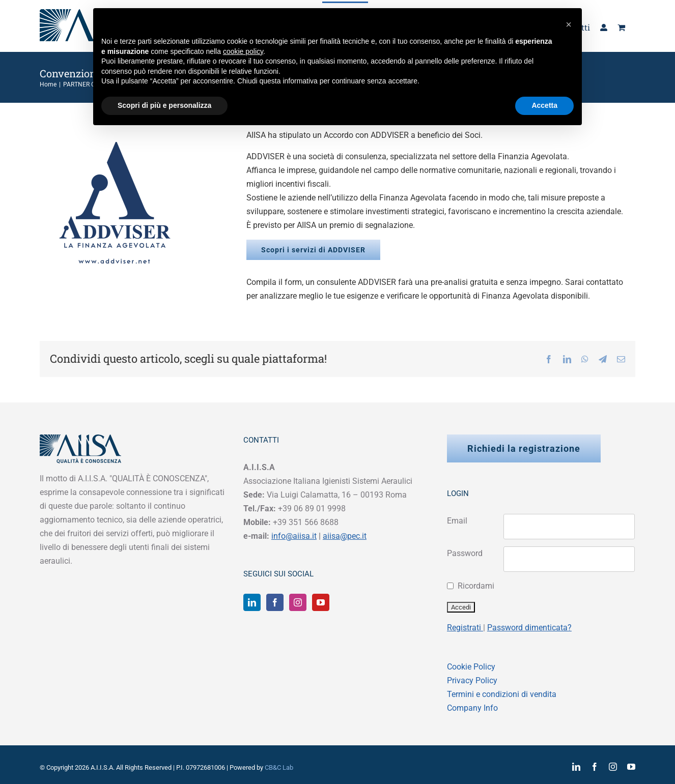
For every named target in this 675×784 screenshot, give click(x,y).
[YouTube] (321, 602)
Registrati (465, 628)
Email (457, 521)
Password (465, 553)
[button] (569, 24)
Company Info (472, 708)
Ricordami (476, 586)
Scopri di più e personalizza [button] (164, 105)
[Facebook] (275, 602)
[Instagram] (298, 602)
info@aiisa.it (294, 536)
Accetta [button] (544, 105)
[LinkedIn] (252, 602)
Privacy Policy (472, 680)
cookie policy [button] (243, 51)
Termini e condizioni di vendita (502, 694)
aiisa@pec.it (345, 536)
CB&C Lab (279, 767)
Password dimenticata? (529, 628)
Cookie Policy (471, 667)
